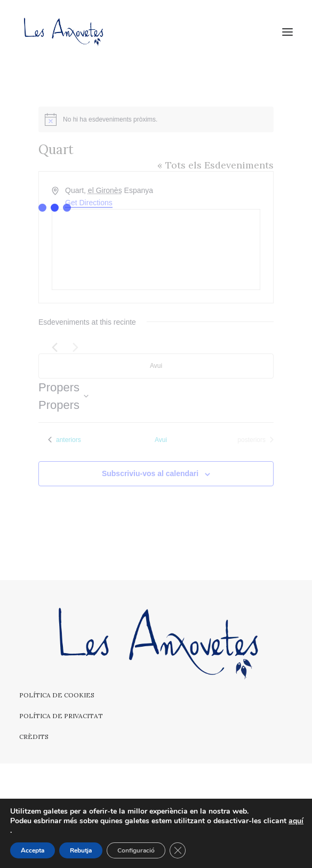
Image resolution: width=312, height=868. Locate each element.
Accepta (33, 850)
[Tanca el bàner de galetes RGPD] (178, 850)
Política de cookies (57, 695)
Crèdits (34, 737)
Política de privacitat (61, 716)
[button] (287, 32)
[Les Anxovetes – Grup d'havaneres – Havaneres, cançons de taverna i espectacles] (63, 32)
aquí (296, 821)
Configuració (136, 850)
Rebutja (81, 850)
